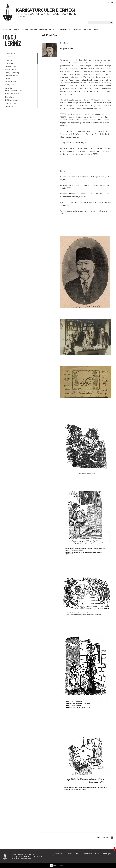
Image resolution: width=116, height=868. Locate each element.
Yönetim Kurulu (58, 854)
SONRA (106, 838)
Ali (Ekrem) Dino (10, 57)
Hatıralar (56, 856)
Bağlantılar (87, 29)
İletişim (96, 29)
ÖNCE (98, 838)
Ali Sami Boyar (9, 63)
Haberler (16, 29)
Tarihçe (70, 854)
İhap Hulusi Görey (10, 82)
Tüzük (78, 854)
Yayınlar (52, 29)
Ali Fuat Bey (8, 60)
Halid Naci (8, 78)
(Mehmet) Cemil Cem (11, 69)
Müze (97, 854)
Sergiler (25, 29)
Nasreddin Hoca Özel (38, 29)
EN (112, 2)
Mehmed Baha (9, 97)
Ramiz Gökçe (9, 106)
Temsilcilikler (88, 854)
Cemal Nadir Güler (10, 66)
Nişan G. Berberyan (11, 103)
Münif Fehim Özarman (11, 100)
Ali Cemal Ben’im (10, 54)
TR (108, 2)
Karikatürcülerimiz (64, 29)
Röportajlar (106, 854)
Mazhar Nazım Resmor (12, 94)
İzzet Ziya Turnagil (10, 85)
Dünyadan (77, 29)
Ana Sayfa (7, 29)
